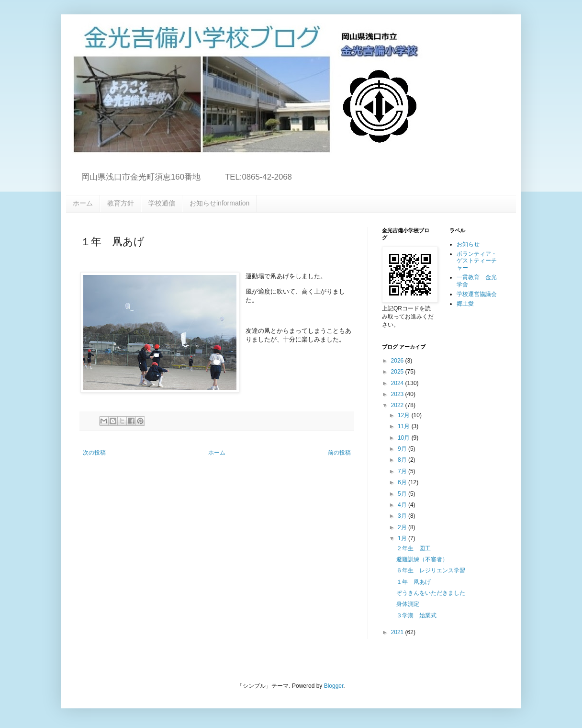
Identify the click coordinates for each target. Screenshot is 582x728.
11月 (405, 426)
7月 (403, 471)
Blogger (334, 686)
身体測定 (408, 604)
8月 (403, 460)
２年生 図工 (414, 548)
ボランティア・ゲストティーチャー (477, 261)
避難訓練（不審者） (422, 559)
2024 (398, 383)
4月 (403, 505)
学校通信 (162, 203)
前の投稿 (339, 453)
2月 (403, 527)
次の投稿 (94, 453)
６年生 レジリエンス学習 (431, 570)
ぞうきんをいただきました (431, 593)
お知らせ (468, 244)
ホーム (83, 203)
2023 (398, 394)
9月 (403, 449)
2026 (398, 361)
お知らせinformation (219, 203)
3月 (403, 516)
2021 (398, 632)
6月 (403, 482)
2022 (398, 405)
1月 (403, 538)
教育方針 (121, 203)
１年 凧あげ (414, 582)
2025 (398, 372)
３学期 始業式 (416, 615)
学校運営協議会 (477, 294)
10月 (405, 438)
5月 (403, 494)
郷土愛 (465, 304)
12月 (405, 415)
